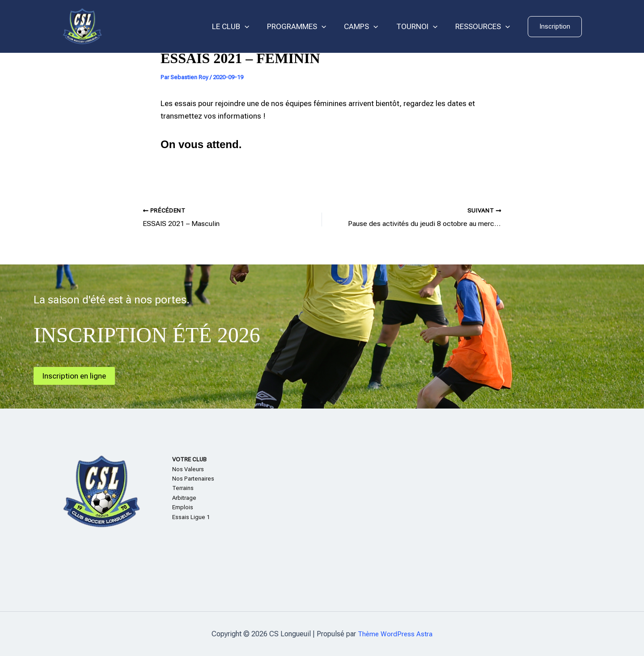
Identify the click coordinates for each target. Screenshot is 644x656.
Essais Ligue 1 (191, 517)
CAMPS (368, 27)
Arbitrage (184, 497)
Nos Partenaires (193, 478)
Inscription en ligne (76, 375)
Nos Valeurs (188, 469)
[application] (257, 27)
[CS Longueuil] (82, 26)
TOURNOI (421, 27)
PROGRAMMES (306, 27)
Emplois (183, 507)
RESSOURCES (484, 27)
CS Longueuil (148, 26)
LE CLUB (243, 27)
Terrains (183, 488)
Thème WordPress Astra (395, 633)
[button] (555, 27)
